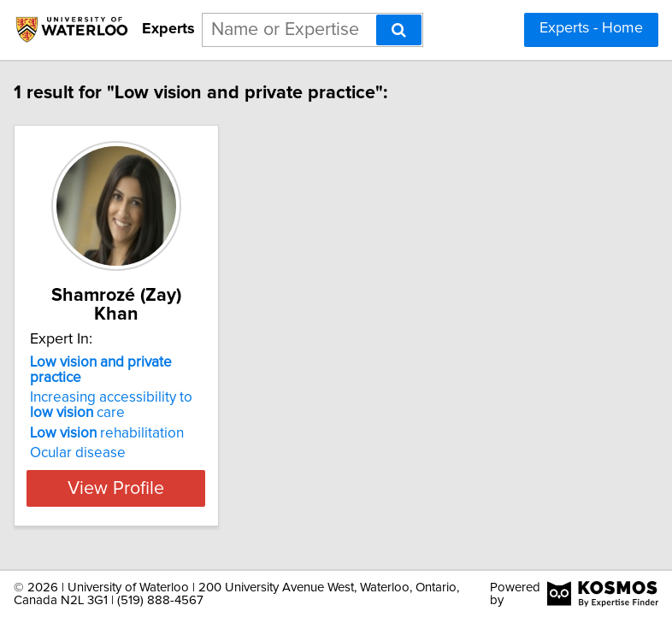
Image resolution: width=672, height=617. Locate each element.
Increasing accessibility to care (113, 405)
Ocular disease (80, 453)
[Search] (399, 30)
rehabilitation (109, 433)
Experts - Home (591, 28)
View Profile (118, 488)
